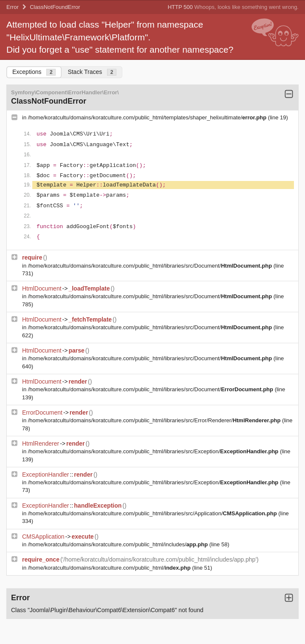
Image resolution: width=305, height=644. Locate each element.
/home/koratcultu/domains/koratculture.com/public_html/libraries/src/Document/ (151, 266)
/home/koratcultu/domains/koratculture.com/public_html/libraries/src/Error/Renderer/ (155, 420)
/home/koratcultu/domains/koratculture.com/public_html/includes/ (119, 544)
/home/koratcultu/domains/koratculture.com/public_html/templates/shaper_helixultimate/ (148, 117)
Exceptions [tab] (34, 72)
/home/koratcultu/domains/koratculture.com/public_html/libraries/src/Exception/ (154, 451)
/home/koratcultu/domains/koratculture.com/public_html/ (110, 568)
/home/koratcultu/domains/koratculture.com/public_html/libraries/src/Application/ (153, 513)
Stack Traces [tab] (92, 72)
